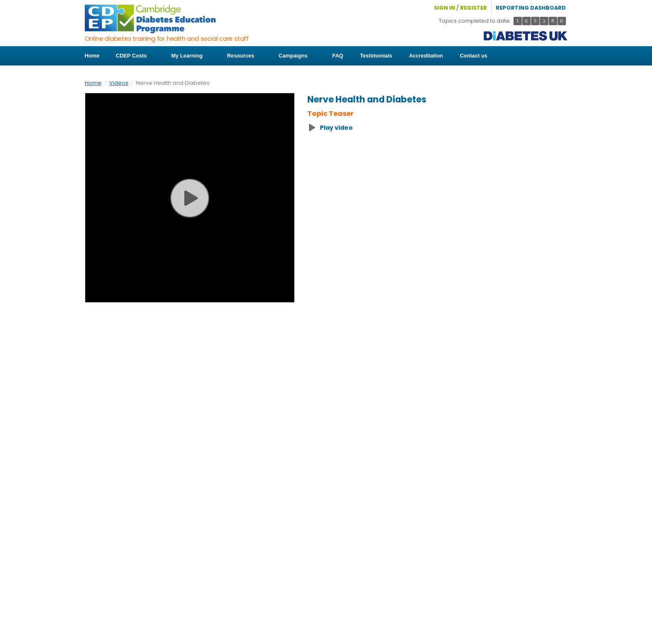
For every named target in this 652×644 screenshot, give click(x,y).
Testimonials (373, 56)
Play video (336, 128)
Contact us (471, 56)
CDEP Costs (135, 56)
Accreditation (423, 56)
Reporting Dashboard (531, 8)
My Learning (190, 56)
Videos (119, 83)
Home (92, 56)
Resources (243, 56)
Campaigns (295, 56)
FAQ (335, 56)
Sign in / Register (461, 8)
